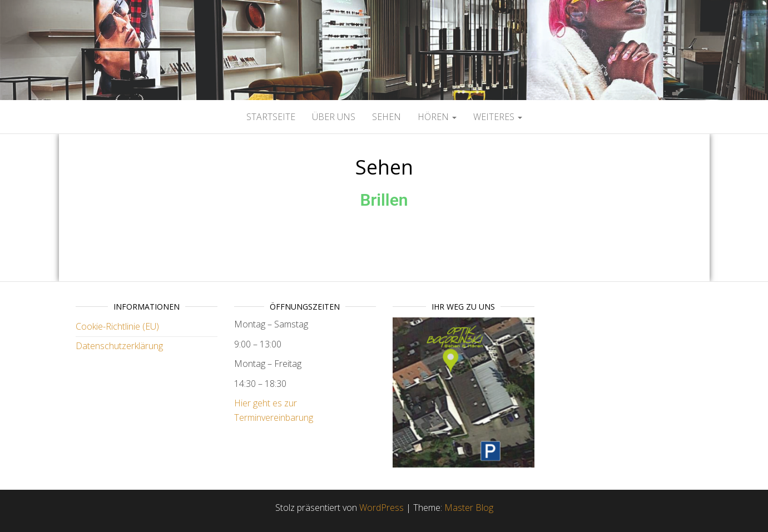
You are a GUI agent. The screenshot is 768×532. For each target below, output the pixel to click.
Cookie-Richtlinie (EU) (117, 326)
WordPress (381, 508)
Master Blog (469, 508)
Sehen (387, 117)
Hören (437, 117)
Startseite (271, 117)
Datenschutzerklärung (119, 346)
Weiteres (498, 117)
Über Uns (334, 117)
